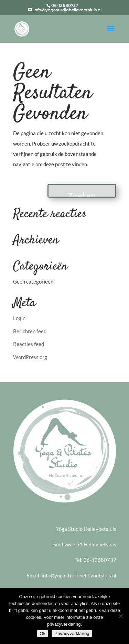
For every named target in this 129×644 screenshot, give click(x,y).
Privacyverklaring (72, 633)
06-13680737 (100, 560)
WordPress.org (30, 357)
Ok (42, 633)
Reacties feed (29, 344)
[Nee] (120, 616)
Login (19, 318)
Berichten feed (30, 331)
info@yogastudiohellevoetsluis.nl (79, 575)
